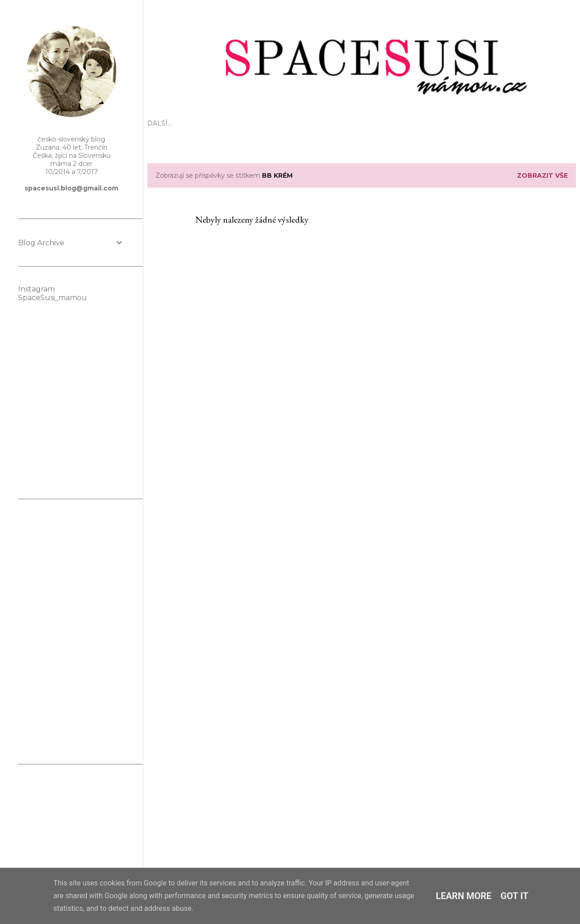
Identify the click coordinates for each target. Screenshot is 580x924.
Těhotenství (288, 123)
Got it (515, 896)
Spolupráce (416, 123)
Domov (374, 123)
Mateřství (220, 123)
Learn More (464, 896)
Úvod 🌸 (162, 123)
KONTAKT (461, 123)
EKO (189, 123)
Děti (252, 123)
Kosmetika (336, 123)
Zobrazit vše (542, 175)
